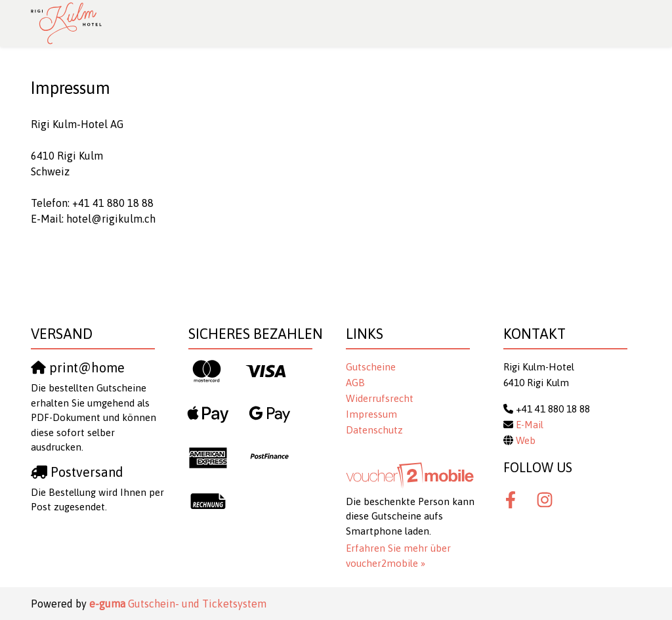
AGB (355, 383)
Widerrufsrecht (380, 398)
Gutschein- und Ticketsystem (178, 604)
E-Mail (530, 425)
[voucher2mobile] (412, 475)
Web (526, 440)
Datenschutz (374, 430)
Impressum (371, 414)
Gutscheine (371, 367)
